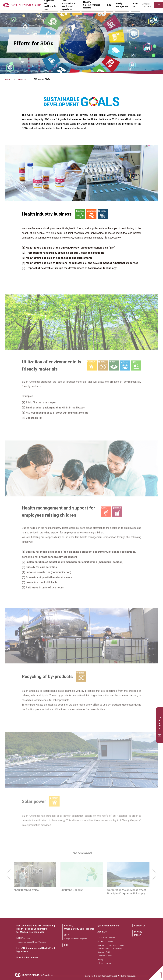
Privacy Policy (138, 933)
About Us (25, 79)
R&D (114, 6)
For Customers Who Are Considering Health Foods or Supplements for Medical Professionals (36, 929)
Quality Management (124, 6)
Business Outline (105, 956)
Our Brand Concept (105, 942)
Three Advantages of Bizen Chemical (31, 942)
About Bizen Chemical (106, 938)
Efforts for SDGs (104, 963)
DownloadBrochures (145, 6)
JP (158, 6)
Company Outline (105, 952)
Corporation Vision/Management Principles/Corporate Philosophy (111, 947)
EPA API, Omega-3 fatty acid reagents (79, 927)
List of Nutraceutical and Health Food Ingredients (36, 950)
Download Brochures (27, 958)
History (100, 960)
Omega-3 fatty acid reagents (75, 939)
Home (8, 79)
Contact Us (140, 926)
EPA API (67, 935)
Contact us (160, 723)
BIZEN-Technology (24, 938)
